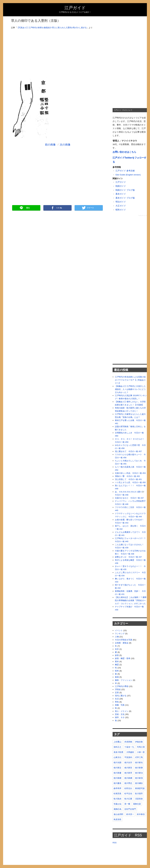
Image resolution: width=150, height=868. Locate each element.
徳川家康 (139, 768)
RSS (115, 843)
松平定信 (128, 794)
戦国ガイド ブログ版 (125, 190)
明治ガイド (121, 202)
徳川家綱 (128, 778)
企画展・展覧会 (122, 643)
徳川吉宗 (128, 762)
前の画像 (50, 145)
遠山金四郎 (118, 814)
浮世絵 (118, 689)
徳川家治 (139, 773)
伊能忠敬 (139, 742)
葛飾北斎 (137, 804)
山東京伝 (117, 757)
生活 (117, 699)
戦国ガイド (121, 186)
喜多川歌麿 (118, 752)
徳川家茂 (139, 778)
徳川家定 (117, 768)
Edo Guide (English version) (128, 175)
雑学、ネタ (120, 717)
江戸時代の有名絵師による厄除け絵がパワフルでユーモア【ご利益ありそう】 (130, 380)
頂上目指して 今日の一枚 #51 (128, 479)
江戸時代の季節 (122, 686)
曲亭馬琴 (117, 788)
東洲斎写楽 (140, 788)
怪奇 (117, 671)
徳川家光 (139, 762)
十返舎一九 (129, 747)
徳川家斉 (128, 773)
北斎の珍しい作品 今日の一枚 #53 (130, 473)
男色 (117, 702)
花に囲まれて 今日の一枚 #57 (128, 451)
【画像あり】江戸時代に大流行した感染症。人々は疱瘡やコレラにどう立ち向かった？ (130, 389)
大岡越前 (130, 752)
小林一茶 (141, 752)
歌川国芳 (139, 794)
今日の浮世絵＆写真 (124, 640)
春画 (117, 677)
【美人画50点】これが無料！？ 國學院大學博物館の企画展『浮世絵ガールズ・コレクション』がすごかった (131, 600)
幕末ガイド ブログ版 (125, 198)
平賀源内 (128, 757)
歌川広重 (128, 799)
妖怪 (117, 655)
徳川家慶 (117, 773)
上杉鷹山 (117, 742)
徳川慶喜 (117, 783)
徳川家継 (117, 778)
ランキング (120, 634)
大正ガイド (121, 206)
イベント (119, 630)
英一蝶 (127, 804)
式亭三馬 (139, 757)
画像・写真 (120, 705)
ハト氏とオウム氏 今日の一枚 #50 (130, 482)
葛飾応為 (117, 809)
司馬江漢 (141, 747)
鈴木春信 (141, 814)
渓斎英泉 (139, 799)
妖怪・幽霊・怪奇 (123, 658)
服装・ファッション (124, 680)
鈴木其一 (130, 814)
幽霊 (117, 665)
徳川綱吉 (139, 783)
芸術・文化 (120, 714)
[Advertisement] (58, 52)
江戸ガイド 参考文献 (125, 171)
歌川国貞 (117, 799)
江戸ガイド (75, 8)
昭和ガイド (121, 210)
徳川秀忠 (128, 783)
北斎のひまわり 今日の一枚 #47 (129, 498)
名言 (117, 649)
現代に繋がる (121, 696)
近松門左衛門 (130, 809)
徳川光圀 (117, 762)
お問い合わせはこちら (124, 152)
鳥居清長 (117, 819)
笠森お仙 (117, 804)
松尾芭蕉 (117, 794)
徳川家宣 (128, 768)
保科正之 (117, 747)
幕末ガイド (121, 194)
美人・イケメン (122, 711)
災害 (117, 693)
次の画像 (65, 145)
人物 (117, 637)
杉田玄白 (128, 788)
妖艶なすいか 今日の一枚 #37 (128, 557)
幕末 (117, 661)
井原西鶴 (128, 742)
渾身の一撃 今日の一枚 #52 (127, 476)
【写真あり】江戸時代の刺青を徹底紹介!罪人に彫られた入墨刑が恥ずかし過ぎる (52, 28)
